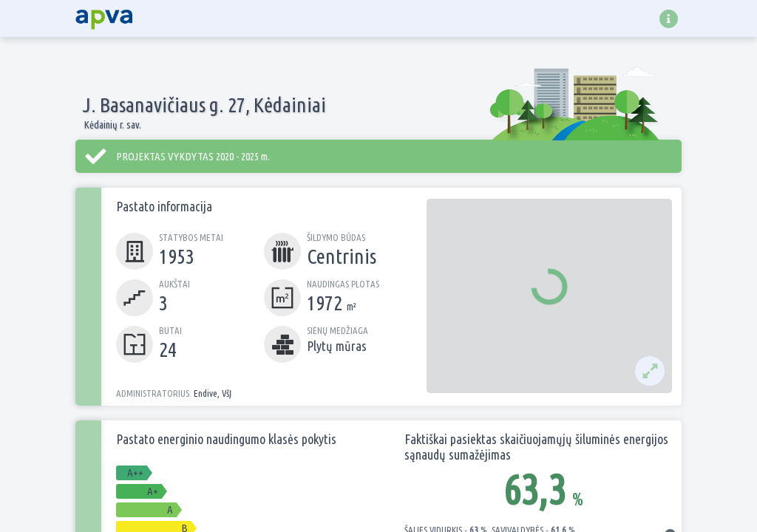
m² (350, 307)
